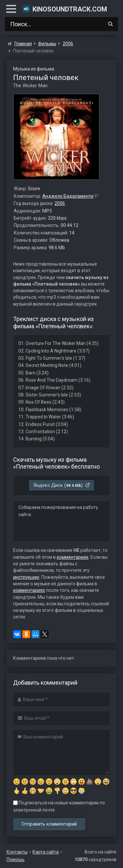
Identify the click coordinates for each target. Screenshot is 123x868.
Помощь (16, 859)
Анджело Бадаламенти (68, 196)
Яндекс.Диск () (62, 485)
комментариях (73, 557)
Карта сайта (46, 852)
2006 (60, 203)
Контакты (17, 852)
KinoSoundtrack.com (64, 9)
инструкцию (26, 577)
